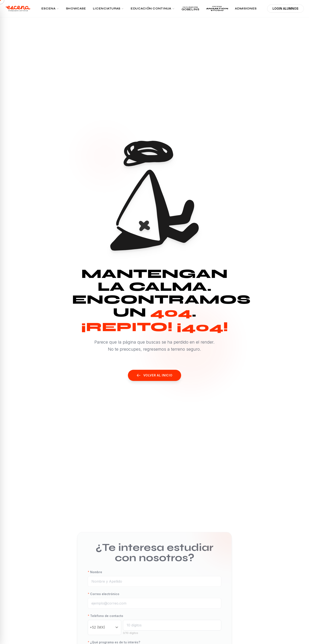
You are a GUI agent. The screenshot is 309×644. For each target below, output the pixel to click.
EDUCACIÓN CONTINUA (153, 9)
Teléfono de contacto (105, 620)
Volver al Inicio (154, 375)
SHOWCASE (76, 9)
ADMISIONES (246, 9)
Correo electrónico (104, 598)
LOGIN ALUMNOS (286, 8)
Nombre (95, 576)
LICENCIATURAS (108, 9)
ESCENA (50, 9)
